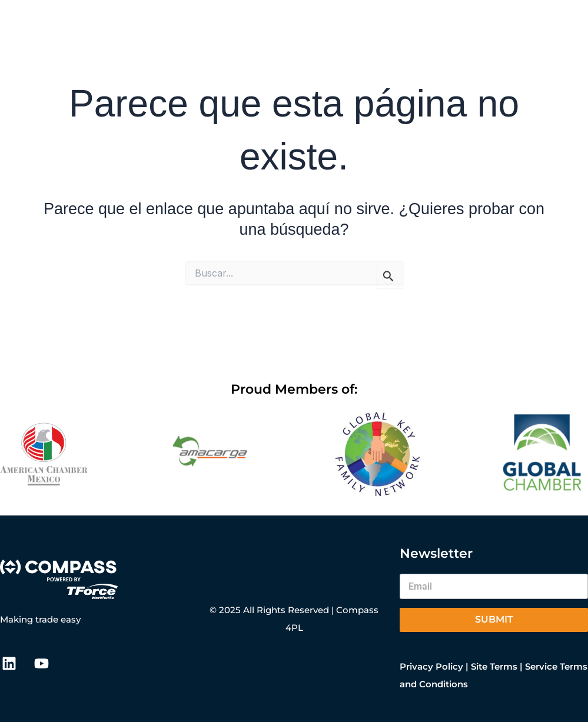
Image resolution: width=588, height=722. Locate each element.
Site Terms (494, 666)
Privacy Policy (431, 666)
